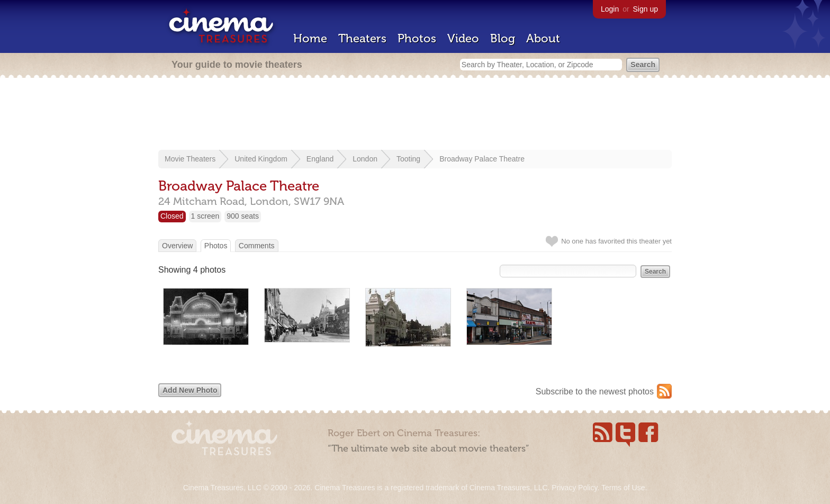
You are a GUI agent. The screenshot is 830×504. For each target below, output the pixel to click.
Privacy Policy (574, 488)
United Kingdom (261, 159)
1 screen (205, 216)
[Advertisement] (415, 115)
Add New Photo (190, 390)
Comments (257, 246)
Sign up (646, 9)
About (543, 38)
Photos (417, 38)
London (365, 159)
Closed (172, 216)
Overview (177, 246)
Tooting (408, 159)
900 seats (243, 216)
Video (463, 38)
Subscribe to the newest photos (595, 391)
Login (610, 9)
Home (310, 38)
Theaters (362, 38)
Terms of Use (623, 488)
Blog (503, 38)
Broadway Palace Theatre (482, 159)
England (320, 159)
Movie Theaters (190, 159)
